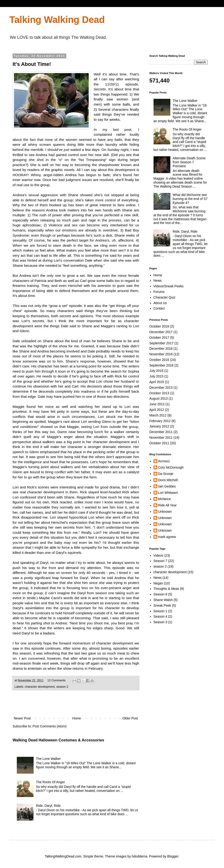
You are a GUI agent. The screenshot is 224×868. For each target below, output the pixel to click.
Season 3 (160, 622)
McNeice (164, 499)
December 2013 (161, 388)
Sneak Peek (162, 605)
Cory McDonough (171, 467)
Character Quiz (164, 297)
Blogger (173, 856)
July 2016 (156, 371)
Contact (159, 308)
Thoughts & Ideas (166, 589)
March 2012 (158, 415)
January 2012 (159, 426)
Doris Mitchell (168, 480)
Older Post (130, 718)
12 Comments (56, 680)
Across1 (164, 461)
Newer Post (22, 718)
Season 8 (160, 594)
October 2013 (159, 393)
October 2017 (159, 338)
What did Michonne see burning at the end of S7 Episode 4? (190, 199)
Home (76, 718)
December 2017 (161, 332)
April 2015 (157, 382)
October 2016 (159, 360)
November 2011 (161, 438)
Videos (159, 555)
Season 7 (160, 561)
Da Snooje (166, 474)
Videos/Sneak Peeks (169, 286)
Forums (159, 292)
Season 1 (160, 611)
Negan (158, 583)
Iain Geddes (167, 486)
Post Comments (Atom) (50, 726)
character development (40, 687)
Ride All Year (167, 505)
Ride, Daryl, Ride (48, 806)
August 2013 (159, 398)
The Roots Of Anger (50, 782)
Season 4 (160, 616)
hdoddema (140, 856)
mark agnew (167, 537)
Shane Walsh (163, 600)
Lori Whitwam (168, 493)
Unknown (165, 512)
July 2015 (156, 376)
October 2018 (159, 326)
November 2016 (161, 354)
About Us (160, 303)
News (158, 281)
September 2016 (161, 365)
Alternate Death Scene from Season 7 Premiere (189, 162)
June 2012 (157, 404)
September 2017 (161, 343)
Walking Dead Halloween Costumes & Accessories (58, 740)
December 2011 (161, 432)
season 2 (62, 687)
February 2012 (160, 421)
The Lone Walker (48, 759)
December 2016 (161, 349)
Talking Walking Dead (57, 20)
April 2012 (157, 410)
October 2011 (159, 443)
